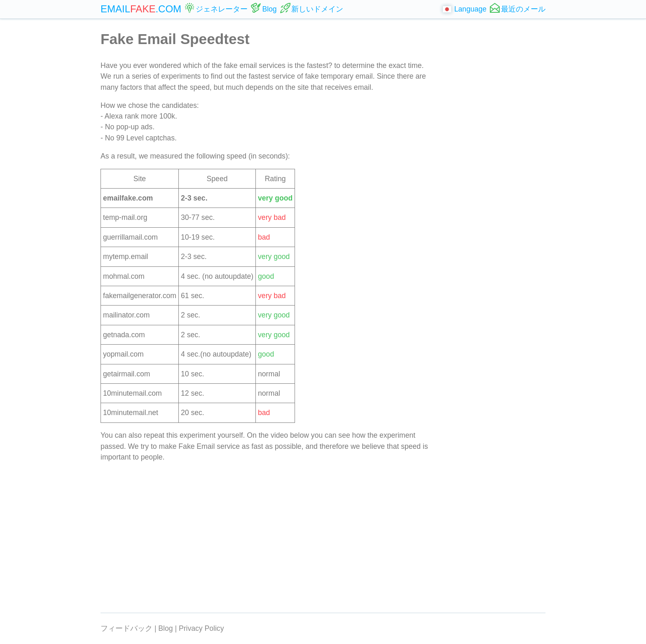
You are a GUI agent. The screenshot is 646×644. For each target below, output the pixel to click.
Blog (165, 628)
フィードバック (126, 628)
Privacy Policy (201, 628)
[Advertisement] (495, 152)
